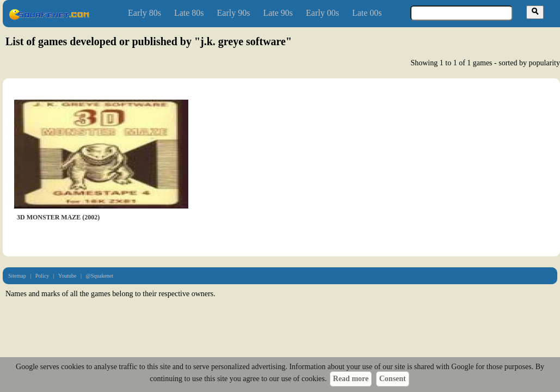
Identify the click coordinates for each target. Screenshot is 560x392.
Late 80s (189, 13)
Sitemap (17, 276)
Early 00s (322, 13)
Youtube (67, 276)
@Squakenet (99, 276)
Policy (42, 276)
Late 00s (367, 13)
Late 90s (278, 13)
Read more (351, 379)
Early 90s (234, 13)
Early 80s (144, 13)
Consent (393, 379)
